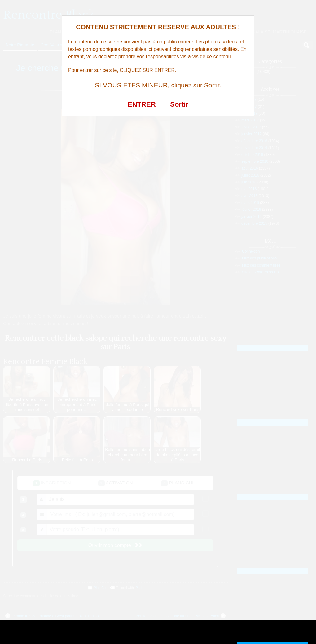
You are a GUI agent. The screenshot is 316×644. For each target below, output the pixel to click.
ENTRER (142, 104)
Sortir (179, 104)
